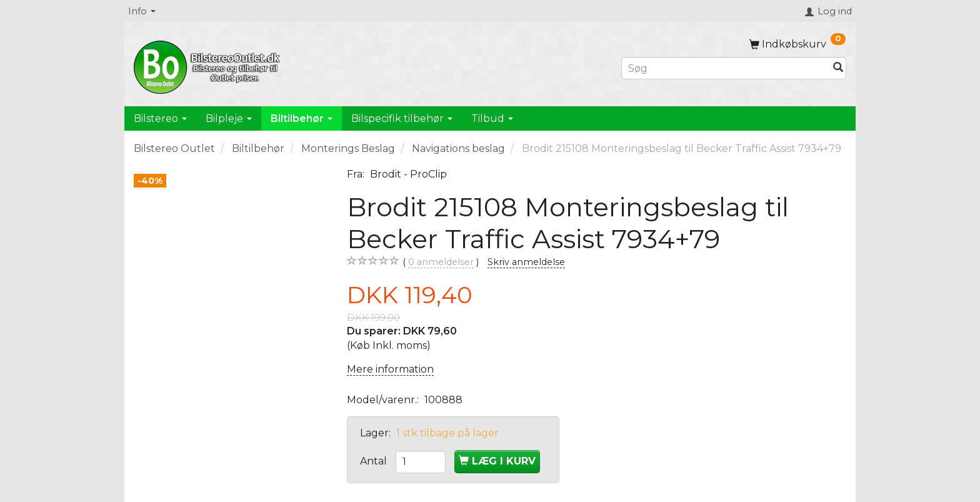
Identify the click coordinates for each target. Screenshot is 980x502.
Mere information (390, 369)
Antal (375, 461)
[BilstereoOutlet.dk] (209, 65)
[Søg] (838, 68)
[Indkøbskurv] (797, 44)
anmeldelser (441, 262)
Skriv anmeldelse (526, 262)
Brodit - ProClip (408, 174)
